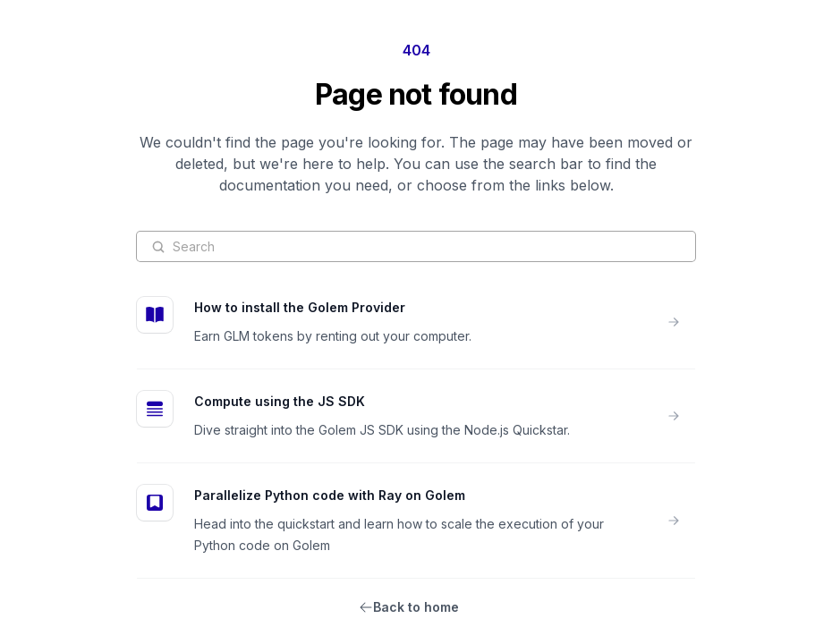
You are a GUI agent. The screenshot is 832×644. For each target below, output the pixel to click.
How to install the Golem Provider (300, 307)
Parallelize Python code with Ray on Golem (330, 495)
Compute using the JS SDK (280, 401)
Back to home (416, 607)
